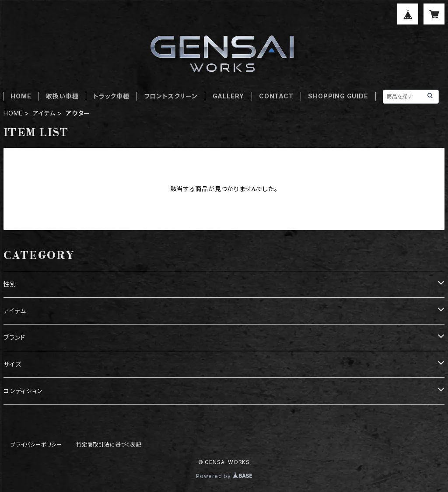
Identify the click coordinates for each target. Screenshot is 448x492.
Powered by (224, 476)
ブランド (14, 337)
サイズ (12, 364)
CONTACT (276, 96)
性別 (10, 284)
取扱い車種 (62, 96)
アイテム (44, 113)
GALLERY (229, 96)
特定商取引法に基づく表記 (109, 445)
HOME (21, 96)
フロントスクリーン (171, 96)
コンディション (23, 391)
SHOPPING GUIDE (338, 96)
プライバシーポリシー (36, 445)
